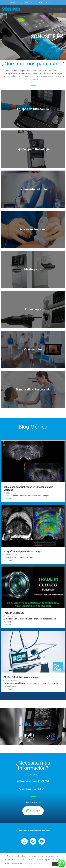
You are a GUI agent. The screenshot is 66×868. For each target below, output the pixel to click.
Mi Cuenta (49, 2)
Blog (20, 2)
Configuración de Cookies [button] (37, 863)
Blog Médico (33, 427)
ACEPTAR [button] (57, 864)
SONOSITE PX (47, 36)
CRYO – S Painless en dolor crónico (22, 677)
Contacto (38, 2)
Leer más (8, 499)
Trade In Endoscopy (14, 613)
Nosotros (28, 2)
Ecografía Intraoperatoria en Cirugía (23, 551)
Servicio (13, 2)
